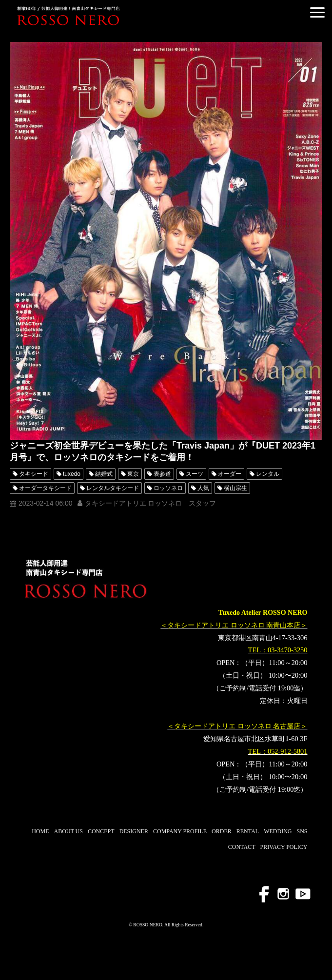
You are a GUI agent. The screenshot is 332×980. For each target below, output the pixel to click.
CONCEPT (101, 831)
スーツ (195, 474)
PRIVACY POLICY (283, 847)
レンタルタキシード (113, 488)
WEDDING (278, 831)
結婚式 (104, 474)
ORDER (222, 831)
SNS (302, 831)
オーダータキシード (45, 488)
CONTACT (242, 847)
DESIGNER (134, 831)
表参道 (162, 474)
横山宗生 (235, 488)
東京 (133, 474)
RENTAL (248, 831)
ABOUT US (68, 831)
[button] (317, 12)
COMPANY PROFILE (180, 831)
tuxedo (72, 474)
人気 (203, 488)
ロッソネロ (168, 488)
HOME (40, 831)
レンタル (268, 474)
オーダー (230, 474)
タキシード (34, 474)
